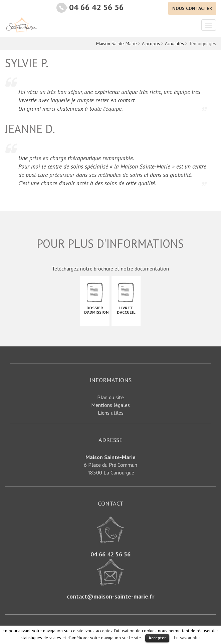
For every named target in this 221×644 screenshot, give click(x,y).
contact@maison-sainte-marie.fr (110, 596)
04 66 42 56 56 (96, 7)
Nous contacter (192, 8)
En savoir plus (187, 638)
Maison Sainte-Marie (22, 25)
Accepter (157, 638)
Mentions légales (110, 405)
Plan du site (110, 397)
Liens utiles (111, 413)
